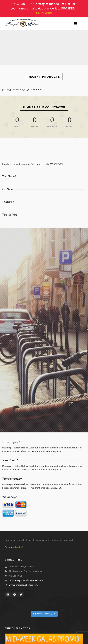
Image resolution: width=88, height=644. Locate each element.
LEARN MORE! (44, 13)
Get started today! (14, 547)
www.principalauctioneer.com (23, 585)
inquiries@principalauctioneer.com (26, 580)
